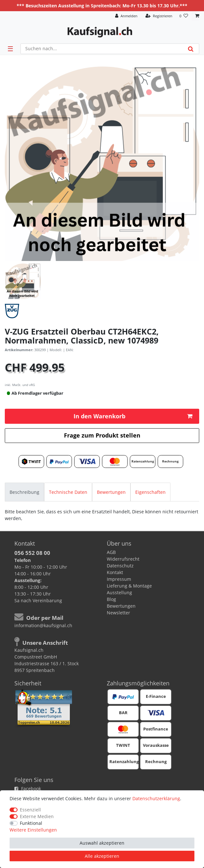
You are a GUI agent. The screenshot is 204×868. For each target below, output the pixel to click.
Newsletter (118, 613)
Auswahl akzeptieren (102, 843)
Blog (111, 599)
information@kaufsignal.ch (43, 625)
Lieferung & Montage (129, 586)
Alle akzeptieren (102, 856)
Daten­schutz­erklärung (156, 798)
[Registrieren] (159, 16)
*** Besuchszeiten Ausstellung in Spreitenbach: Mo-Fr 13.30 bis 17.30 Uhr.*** (102, 6)
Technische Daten (68, 492)
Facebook (28, 789)
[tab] (24, 492)
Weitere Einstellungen (33, 830)
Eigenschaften (150, 492)
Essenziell (30, 810)
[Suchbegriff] (102, 49)
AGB (111, 552)
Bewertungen (111, 492)
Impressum (119, 579)
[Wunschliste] (184, 16)
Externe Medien (37, 816)
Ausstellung (119, 592)
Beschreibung (24, 492)
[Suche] (191, 49)
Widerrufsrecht (123, 559)
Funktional (31, 823)
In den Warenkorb (133, 416)
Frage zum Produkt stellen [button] (102, 435)
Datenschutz (120, 566)
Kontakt (115, 572)
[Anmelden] (126, 16)
